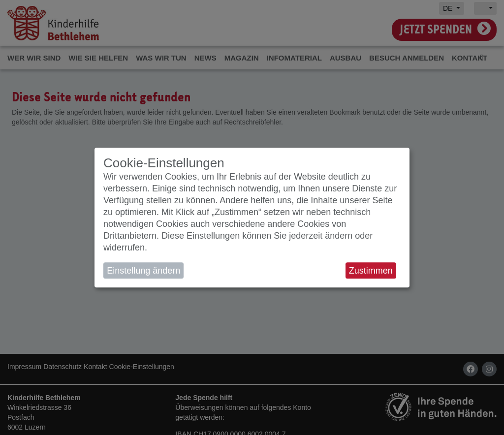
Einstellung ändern (143, 271)
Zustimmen (371, 271)
